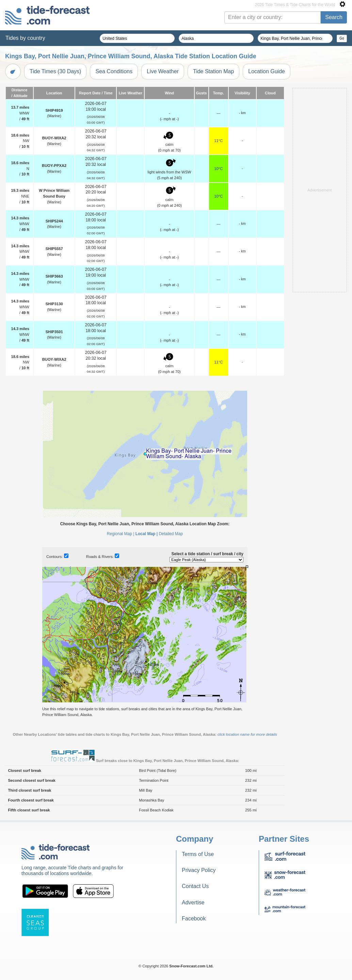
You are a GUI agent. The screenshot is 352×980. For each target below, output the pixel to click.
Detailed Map (171, 534)
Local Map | (147, 534)
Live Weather (163, 71)
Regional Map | (121, 534)
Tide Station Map (213, 71)
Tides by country (25, 38)
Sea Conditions (114, 71)
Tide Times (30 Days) (55, 71)
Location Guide (267, 71)
